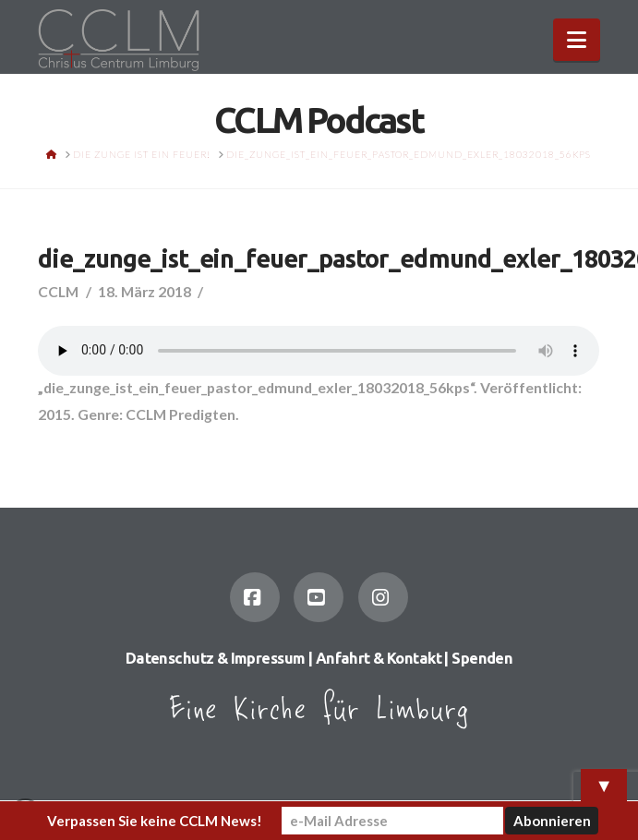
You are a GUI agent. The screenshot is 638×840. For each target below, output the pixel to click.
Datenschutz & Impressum (216, 658)
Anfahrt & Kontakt (379, 658)
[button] (577, 40)
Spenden (482, 658)
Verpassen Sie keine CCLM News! (155, 821)
